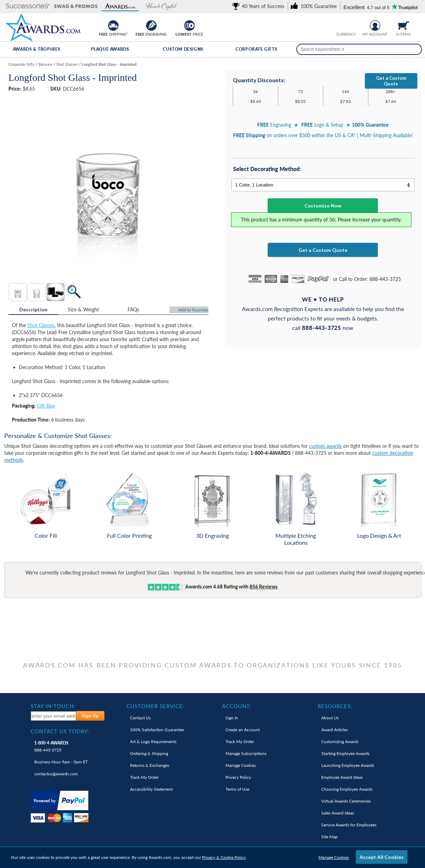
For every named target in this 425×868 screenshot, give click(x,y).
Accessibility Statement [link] (151, 789)
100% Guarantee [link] (157, 730)
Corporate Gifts (256, 49)
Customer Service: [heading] (156, 706)
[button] (28, 6)
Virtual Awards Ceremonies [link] (346, 801)
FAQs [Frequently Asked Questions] (134, 309)
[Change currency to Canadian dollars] (351, 25)
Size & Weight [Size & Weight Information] (84, 309)
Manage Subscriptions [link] (246, 753)
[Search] (414, 49)
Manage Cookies (334, 857)
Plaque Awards (110, 49)
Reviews (264, 587)
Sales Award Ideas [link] (338, 813)
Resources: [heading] (335, 706)
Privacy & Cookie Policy (224, 857)
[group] (346, 25)
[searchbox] (359, 49)
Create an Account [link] (243, 730)
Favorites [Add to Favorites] (193, 310)
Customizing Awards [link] (340, 742)
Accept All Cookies (382, 857)
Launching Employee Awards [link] (348, 765)
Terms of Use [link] (237, 789)
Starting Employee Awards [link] (345, 753)
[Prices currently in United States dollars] (341, 25)
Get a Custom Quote (391, 81)
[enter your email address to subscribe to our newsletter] (54, 716)
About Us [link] (330, 718)
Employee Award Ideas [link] (342, 777)
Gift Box (46, 406)
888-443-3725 (51, 746)
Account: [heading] (237, 706)
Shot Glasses (41, 325)
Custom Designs (183, 49)
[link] (259, 6)
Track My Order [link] (144, 777)
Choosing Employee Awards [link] (347, 789)
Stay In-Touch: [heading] (53, 706)
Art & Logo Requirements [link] (153, 742)
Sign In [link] (232, 718)
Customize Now (323, 206)
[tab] (33, 310)
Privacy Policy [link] (238, 777)
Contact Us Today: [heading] (60, 731)
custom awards (325, 446)
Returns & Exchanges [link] (150, 765)
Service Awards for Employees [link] (349, 825)
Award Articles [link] (334, 730)
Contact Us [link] (140, 718)
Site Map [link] (329, 837)
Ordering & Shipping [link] (149, 753)
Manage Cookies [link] (241, 765)
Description (34, 309)
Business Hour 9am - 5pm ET (61, 762)
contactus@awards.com (56, 774)
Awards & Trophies (37, 49)
